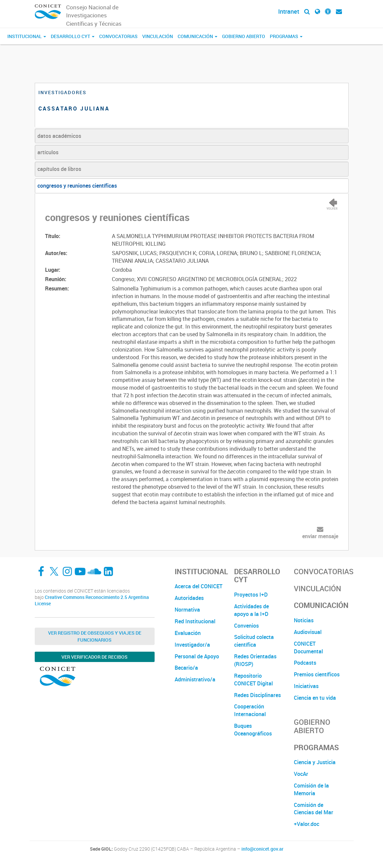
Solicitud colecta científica (254, 641)
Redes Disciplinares (257, 695)
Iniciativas (306, 686)
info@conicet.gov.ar (262, 849)
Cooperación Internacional (250, 710)
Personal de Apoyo (197, 656)
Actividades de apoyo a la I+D (251, 610)
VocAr (301, 774)
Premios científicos (317, 674)
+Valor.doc (307, 824)
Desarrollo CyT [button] (73, 36)
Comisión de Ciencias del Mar (314, 809)
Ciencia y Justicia (315, 762)
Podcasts (305, 663)
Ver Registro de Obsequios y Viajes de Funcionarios (95, 636)
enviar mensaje (320, 536)
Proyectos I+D (251, 595)
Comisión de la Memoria (311, 789)
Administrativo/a (195, 679)
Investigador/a (192, 645)
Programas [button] (286, 36)
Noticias (304, 620)
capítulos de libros (59, 169)
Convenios (246, 626)
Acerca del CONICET (199, 586)
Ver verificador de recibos (94, 657)
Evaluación (188, 633)
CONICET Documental (308, 647)
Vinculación (158, 36)
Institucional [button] (27, 36)
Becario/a (186, 668)
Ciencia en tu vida (315, 698)
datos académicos (59, 136)
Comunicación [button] (198, 36)
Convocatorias (118, 36)
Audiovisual (308, 632)
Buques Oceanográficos (253, 730)
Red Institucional (195, 621)
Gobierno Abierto (244, 36)
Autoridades (189, 598)
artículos (48, 152)
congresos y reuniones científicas (77, 186)
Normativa (187, 610)
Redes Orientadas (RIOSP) (255, 660)
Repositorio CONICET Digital (253, 680)
